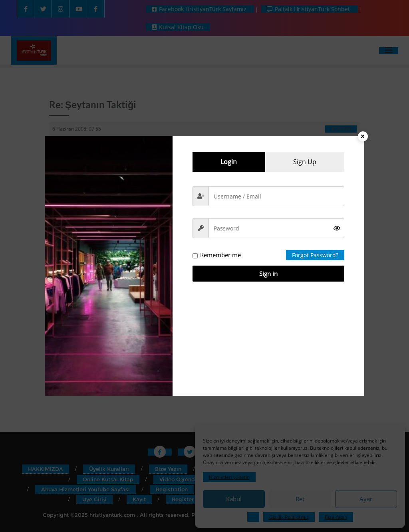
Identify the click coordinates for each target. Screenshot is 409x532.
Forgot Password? (315, 255)
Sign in (268, 274)
